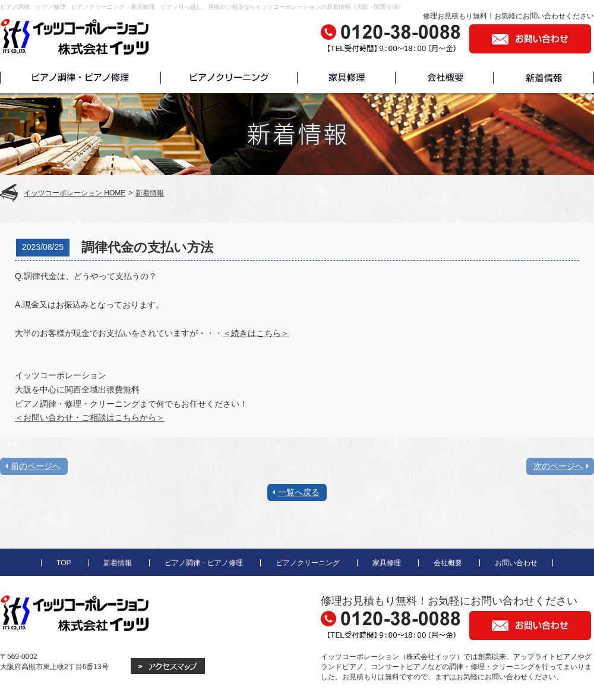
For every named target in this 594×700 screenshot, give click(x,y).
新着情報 (150, 193)
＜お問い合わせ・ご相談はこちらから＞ (90, 417)
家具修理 (387, 563)
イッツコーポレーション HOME (75, 193)
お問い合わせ (516, 563)
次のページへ (558, 466)
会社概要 (448, 563)
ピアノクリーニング (308, 563)
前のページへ (36, 466)
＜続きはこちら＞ (256, 333)
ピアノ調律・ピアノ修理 (204, 563)
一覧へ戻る (299, 492)
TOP (64, 563)
